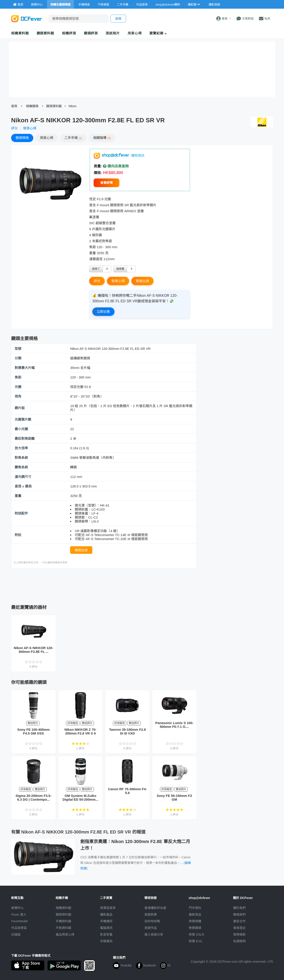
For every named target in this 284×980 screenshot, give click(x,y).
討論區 (16, 934)
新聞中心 (18, 908)
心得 (47, 138)
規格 (22, 138)
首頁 (14, 106)
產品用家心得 (65, 934)
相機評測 (69, 33)
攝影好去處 (155, 908)
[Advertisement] (104, 585)
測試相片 (113, 33)
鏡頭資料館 (45, 33)
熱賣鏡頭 (195, 928)
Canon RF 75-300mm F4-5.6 (127, 791)
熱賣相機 (195, 921)
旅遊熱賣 (151, 915)
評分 (14, 128)
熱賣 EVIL (196, 941)
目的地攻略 (152, 921)
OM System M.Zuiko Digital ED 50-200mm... (80, 798)
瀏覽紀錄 (158, 33)
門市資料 (195, 908)
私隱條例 (239, 941)
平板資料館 (63, 928)
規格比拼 (142, 281)
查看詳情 (106, 183)
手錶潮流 (106, 941)
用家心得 (135, 33)
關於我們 (239, 908)
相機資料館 (20, 33)
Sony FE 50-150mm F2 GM (174, 798)
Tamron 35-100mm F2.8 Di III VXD (127, 731)
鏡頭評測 (91, 33)
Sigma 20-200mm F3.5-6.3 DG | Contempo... (34, 798)
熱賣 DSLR (196, 934)
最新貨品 (195, 915)
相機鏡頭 (32, 106)
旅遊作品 (151, 928)
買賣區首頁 (108, 908)
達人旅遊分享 (154, 934)
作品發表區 (19, 928)
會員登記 (239, 928)
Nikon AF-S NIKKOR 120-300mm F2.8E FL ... (34, 650)
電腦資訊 (106, 928)
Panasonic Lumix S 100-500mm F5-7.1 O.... (174, 725)
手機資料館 (63, 921)
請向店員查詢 (116, 166)
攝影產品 (106, 915)
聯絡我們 (239, 915)
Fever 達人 (19, 915)
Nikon (73, 106)
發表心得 (30, 128)
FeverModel (20, 921)
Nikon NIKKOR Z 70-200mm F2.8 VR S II (80, 731)
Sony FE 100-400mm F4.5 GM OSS (34, 731)
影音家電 (106, 934)
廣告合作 (239, 921)
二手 (73, 138)
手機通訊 (106, 921)
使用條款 (239, 934)
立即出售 (103, 312)
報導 (102, 138)
